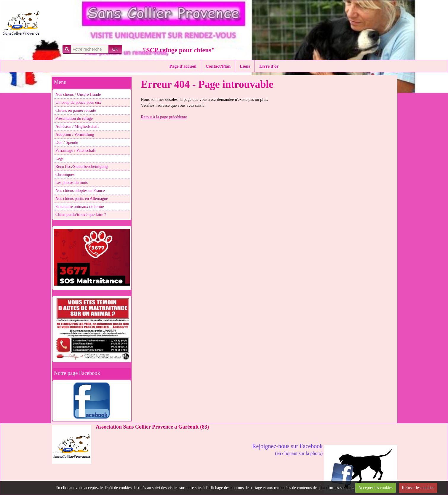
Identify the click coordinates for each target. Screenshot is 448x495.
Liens (245, 66)
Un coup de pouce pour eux (78, 102)
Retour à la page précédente (164, 117)
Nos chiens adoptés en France (80, 191)
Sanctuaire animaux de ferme (80, 207)
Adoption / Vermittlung (75, 135)
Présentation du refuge (74, 118)
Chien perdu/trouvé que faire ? (81, 215)
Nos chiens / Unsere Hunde (78, 94)
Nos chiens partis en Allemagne (82, 199)
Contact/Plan (218, 66)
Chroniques (65, 175)
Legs (59, 159)
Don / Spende (67, 143)
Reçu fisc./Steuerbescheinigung (82, 167)
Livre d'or (269, 66)
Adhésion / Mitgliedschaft (77, 126)
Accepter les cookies (375, 488)
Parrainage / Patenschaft (75, 151)
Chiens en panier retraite (76, 110)
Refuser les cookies (418, 488)
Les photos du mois (72, 183)
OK (115, 49)
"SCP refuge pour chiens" (179, 50)
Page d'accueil (183, 66)
